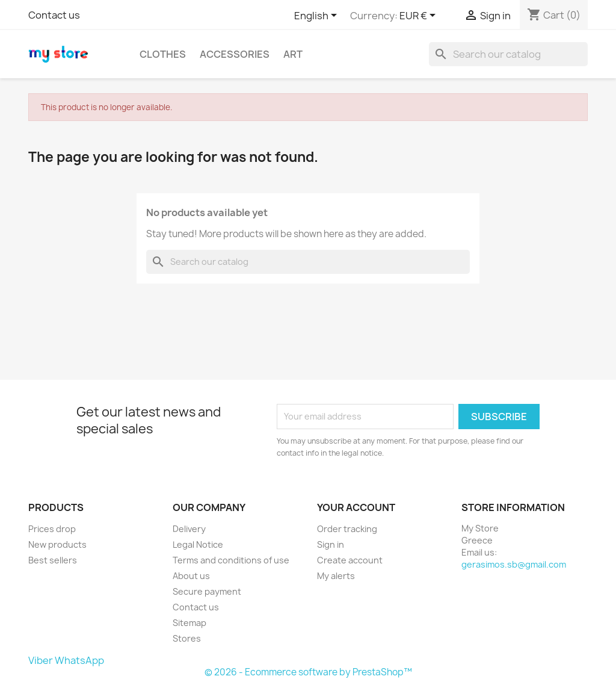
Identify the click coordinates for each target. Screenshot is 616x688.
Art (293, 54)
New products (57, 544)
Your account (356, 507)
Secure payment (207, 591)
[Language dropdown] (318, 16)
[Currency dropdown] (420, 16)
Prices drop (52, 529)
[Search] (508, 54)
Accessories (235, 54)
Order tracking (347, 529)
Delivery (189, 529)
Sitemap (189, 623)
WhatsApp (79, 660)
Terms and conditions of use (231, 560)
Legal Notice (198, 544)
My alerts (336, 576)
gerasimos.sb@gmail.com (514, 564)
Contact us (54, 15)
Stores (187, 638)
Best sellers (53, 560)
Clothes (163, 54)
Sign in (331, 544)
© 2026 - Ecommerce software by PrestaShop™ (308, 672)
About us (191, 576)
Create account (350, 560)
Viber (41, 660)
